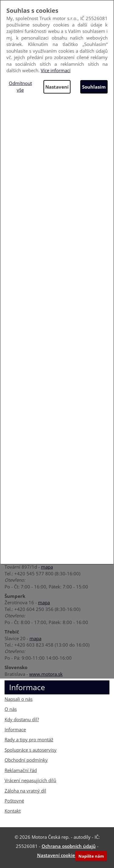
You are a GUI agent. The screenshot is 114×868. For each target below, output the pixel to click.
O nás (11, 709)
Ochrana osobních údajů (69, 846)
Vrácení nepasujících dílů (30, 780)
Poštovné (14, 801)
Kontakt (13, 811)
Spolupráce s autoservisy (31, 750)
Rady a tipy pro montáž (29, 739)
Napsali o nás (19, 699)
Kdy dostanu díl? (22, 719)
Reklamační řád (21, 770)
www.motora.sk (46, 674)
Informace (15, 729)
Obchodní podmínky (26, 760)
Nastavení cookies (57, 855)
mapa (47, 567)
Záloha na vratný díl (25, 791)
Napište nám (91, 856)
